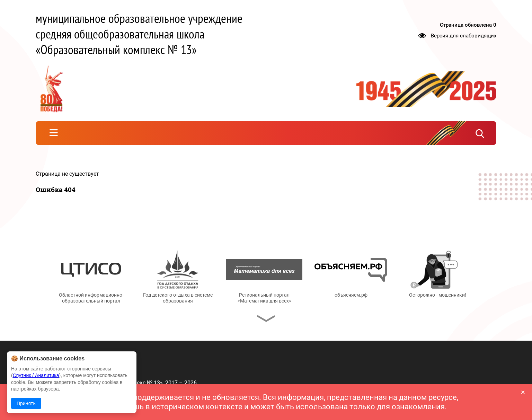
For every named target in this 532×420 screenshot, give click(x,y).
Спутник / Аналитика (36, 375)
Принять (26, 403)
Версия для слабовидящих (464, 35)
